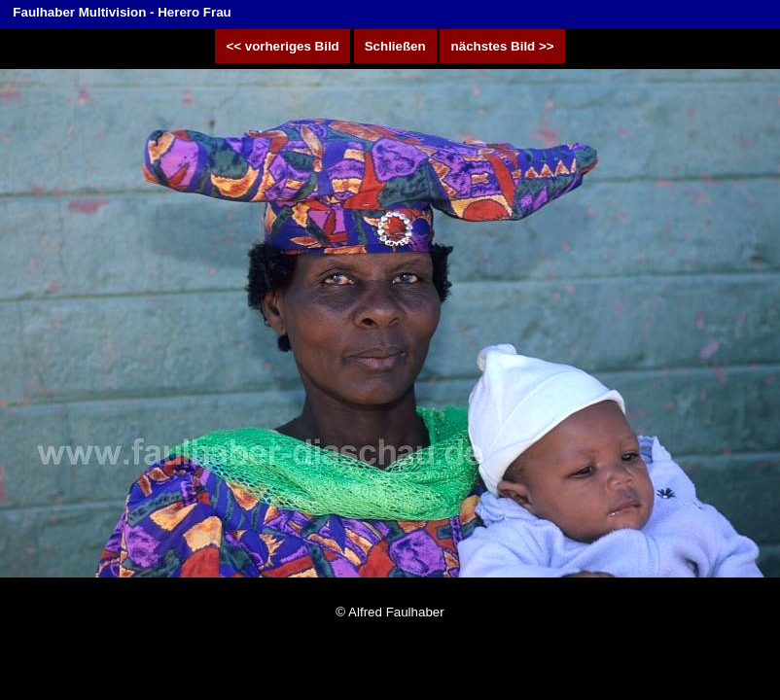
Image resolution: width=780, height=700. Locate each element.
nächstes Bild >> (502, 46)
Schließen (395, 46)
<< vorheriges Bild (283, 46)
